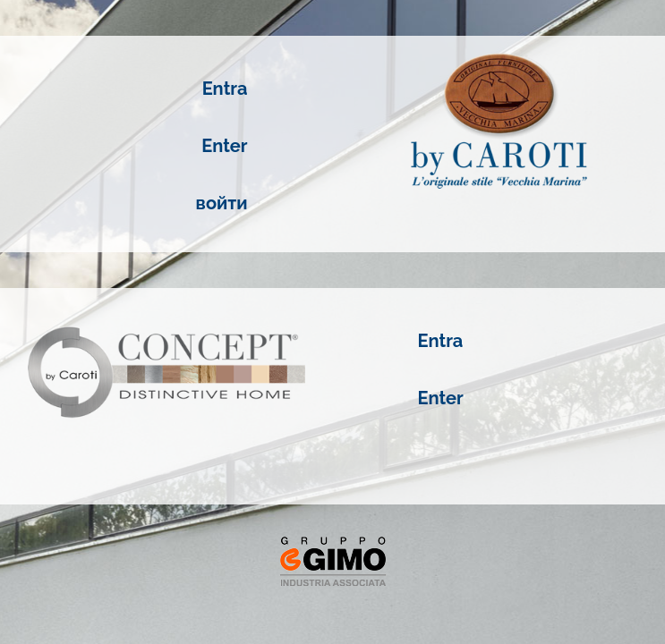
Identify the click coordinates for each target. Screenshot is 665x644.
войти (222, 203)
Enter (224, 146)
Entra (225, 89)
